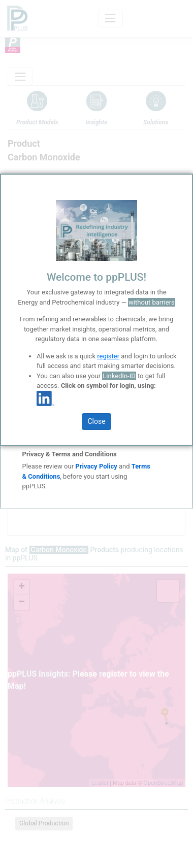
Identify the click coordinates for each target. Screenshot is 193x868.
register (108, 356)
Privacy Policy (96, 466)
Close (96, 421)
